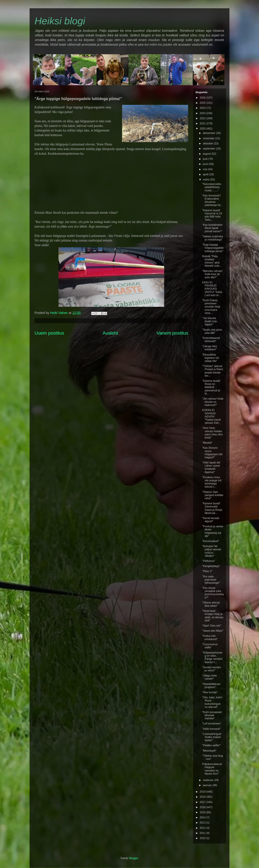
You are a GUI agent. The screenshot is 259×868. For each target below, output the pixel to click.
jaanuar (208, 785)
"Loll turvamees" (212, 724)
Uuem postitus (49, 333)
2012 (203, 828)
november (209, 138)
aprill (206, 174)
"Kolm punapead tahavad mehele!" (212, 715)
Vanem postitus (172, 333)
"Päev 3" (207, 571)
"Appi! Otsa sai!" (212, 626)
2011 (203, 833)
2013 (203, 823)
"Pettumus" (209, 561)
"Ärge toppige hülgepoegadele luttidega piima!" (213, 248)
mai (205, 169)
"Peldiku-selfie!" (211, 745)
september (209, 149)
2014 (203, 817)
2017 (203, 802)
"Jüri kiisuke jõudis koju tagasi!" (210, 321)
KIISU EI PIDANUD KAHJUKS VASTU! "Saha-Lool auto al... (212, 289)
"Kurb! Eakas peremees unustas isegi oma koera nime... (211, 307)
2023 (203, 113)
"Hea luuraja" (210, 692)
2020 (203, 129)
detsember (209, 133)
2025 (203, 103)
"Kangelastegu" (211, 566)
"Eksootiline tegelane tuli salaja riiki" (211, 358)
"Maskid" (207, 443)
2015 (203, 812)
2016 (203, 807)
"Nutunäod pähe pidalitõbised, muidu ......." (212, 187)
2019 (203, 792)
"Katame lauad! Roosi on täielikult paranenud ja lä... (211, 387)
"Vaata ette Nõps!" (213, 631)
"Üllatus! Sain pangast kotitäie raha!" (213, 495)
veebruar (208, 780)
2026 (203, 98)
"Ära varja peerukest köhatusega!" (211, 580)
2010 (203, 838)
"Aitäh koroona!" (212, 729)
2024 (203, 108)
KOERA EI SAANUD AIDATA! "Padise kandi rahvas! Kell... (211, 416)
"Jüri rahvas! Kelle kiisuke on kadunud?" (213, 402)
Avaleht (110, 333)
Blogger (133, 858)
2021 (203, 123)
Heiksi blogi (60, 21)
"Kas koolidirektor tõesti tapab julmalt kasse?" (212, 228)
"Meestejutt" (209, 751)
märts (206, 180)
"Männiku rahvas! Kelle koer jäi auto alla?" (212, 274)
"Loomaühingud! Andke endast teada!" (212, 737)
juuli (206, 159)
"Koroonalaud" (211, 541)
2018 (203, 797)
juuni (206, 164)
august (207, 154)
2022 (203, 118)
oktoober (208, 143)
